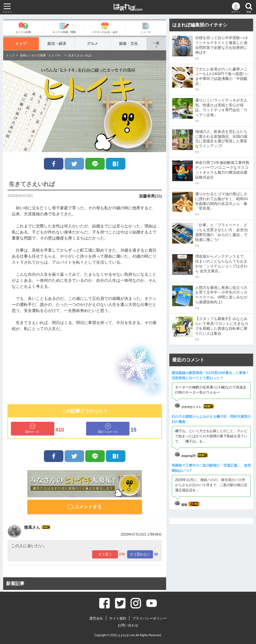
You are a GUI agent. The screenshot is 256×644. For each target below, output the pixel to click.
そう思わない (140, 554)
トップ (21, 44)
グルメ (93, 44)
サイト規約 (118, 618)
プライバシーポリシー (150, 618)
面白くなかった (108, 428)
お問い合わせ (128, 625)
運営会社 (96, 618)
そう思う (105, 554)
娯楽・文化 (128, 44)
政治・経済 (57, 44)
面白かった (32, 428)
